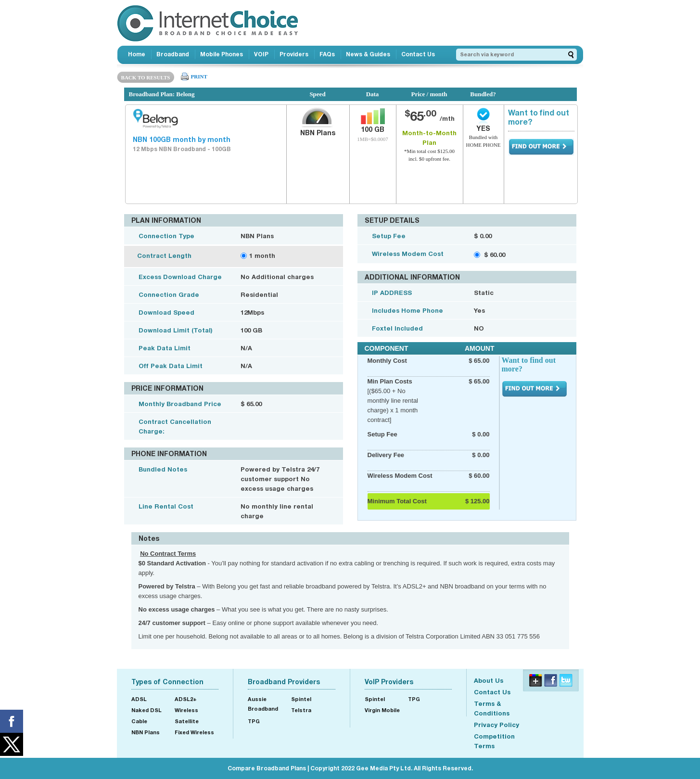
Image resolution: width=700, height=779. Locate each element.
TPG (254, 721)
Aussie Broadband (263, 704)
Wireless (186, 710)
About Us (489, 680)
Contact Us (418, 54)
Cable (139, 721)
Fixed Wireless (194, 732)
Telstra (301, 710)
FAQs (327, 54)
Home (137, 54)
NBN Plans (146, 732)
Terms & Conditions (492, 708)
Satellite (187, 721)
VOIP (261, 54)
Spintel (301, 699)
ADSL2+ (186, 699)
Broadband (173, 54)
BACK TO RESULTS (146, 77)
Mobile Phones (222, 54)
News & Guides (368, 54)
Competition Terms (494, 741)
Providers (294, 54)
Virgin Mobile (382, 710)
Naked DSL (146, 710)
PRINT (199, 77)
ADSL (139, 699)
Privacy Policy (496, 725)
